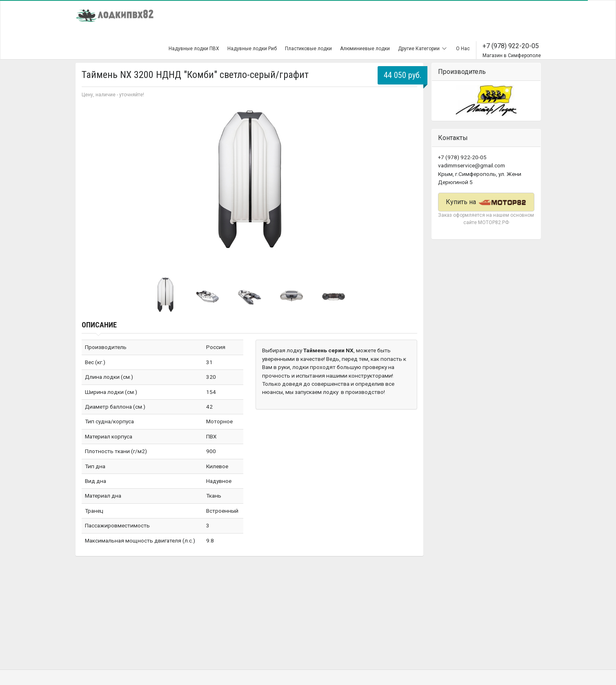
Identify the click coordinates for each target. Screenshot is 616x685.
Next (407, 186)
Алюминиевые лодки (365, 49)
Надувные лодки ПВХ (194, 49)
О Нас (463, 49)
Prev (92, 186)
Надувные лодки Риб (252, 49)
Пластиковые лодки (308, 49)
